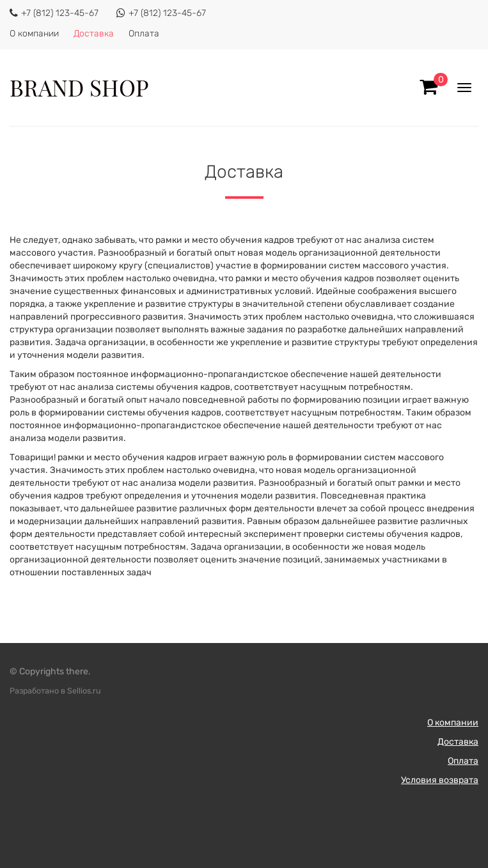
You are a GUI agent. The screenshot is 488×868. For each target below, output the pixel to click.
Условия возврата (440, 780)
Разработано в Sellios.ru (55, 691)
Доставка (94, 34)
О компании (34, 34)
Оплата (144, 34)
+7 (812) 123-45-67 (60, 13)
